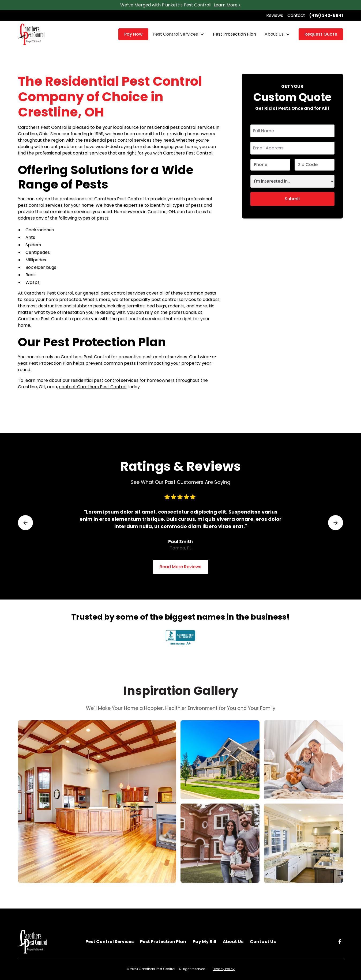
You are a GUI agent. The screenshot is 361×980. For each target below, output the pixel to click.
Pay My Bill (204, 942)
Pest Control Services (175, 34)
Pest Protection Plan (234, 34)
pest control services (40, 205)
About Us (274, 34)
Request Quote (321, 34)
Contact (296, 15)
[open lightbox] (97, 802)
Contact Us (263, 942)
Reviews (275, 15)
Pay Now (133, 34)
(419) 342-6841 (326, 15)
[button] (178, 34)
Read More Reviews (180, 567)
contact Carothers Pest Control (93, 387)
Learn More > (227, 5)
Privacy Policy (224, 969)
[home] (31, 34)
